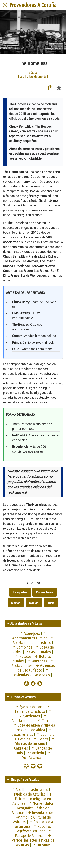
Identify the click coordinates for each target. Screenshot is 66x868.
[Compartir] (50, 87)
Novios (34, 603)
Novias (16, 603)
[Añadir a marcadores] (59, 87)
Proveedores (45, 592)
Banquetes (20, 592)
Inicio (51, 603)
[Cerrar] (5, 5)
